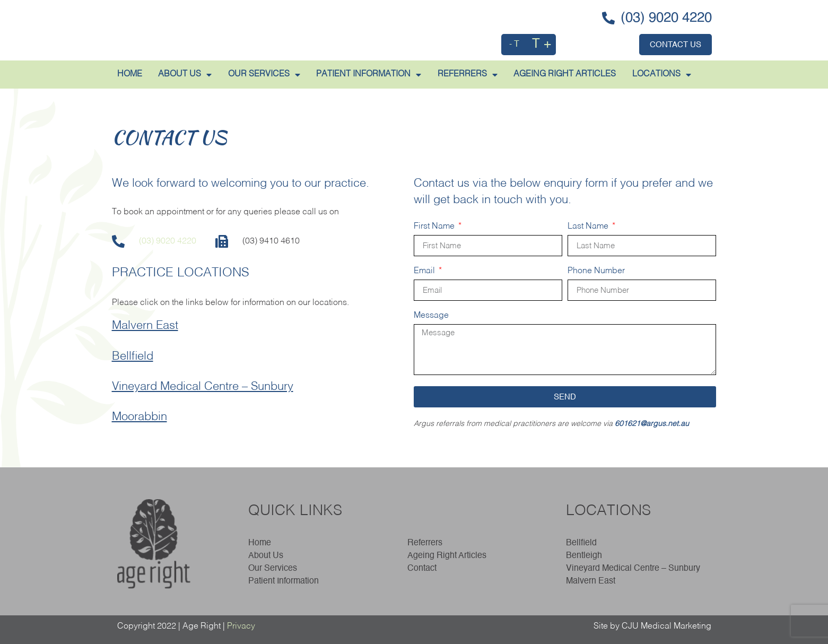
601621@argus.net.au (652, 424)
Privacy (241, 626)
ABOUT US (185, 75)
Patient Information (284, 581)
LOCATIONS (662, 75)
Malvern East (145, 326)
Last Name (589, 227)
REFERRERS (468, 75)
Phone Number (596, 271)
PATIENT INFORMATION (369, 75)
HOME (130, 74)
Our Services (264, 75)
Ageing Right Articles (447, 556)
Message (431, 316)
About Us (268, 556)
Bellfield (133, 356)
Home (260, 543)
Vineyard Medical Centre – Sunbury (203, 387)
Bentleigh (584, 556)
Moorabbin (140, 417)
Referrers (425, 543)
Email (425, 271)
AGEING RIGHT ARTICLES (565, 74)
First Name (435, 227)
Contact (422, 569)
